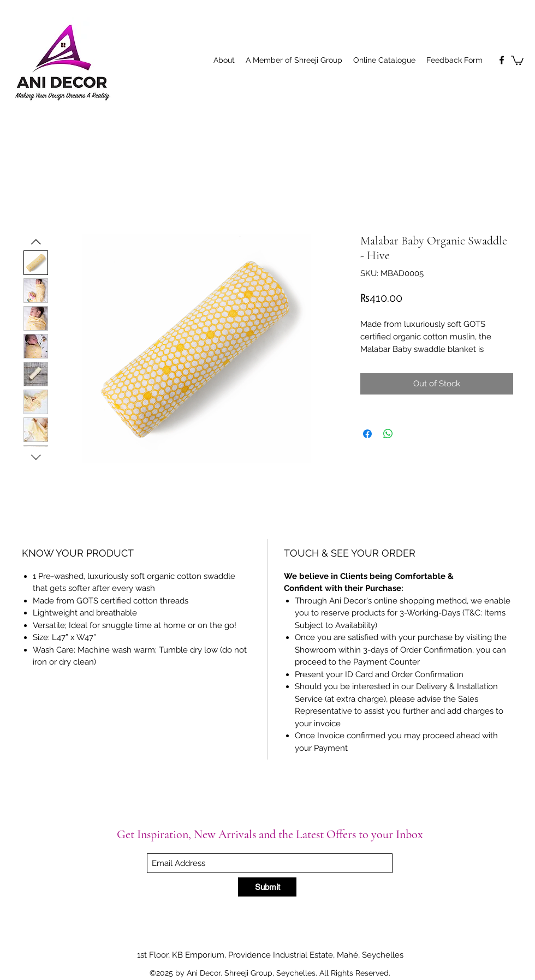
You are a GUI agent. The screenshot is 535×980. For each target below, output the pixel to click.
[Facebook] (502, 60)
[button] (517, 60)
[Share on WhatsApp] (388, 434)
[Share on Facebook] (367, 434)
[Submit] (267, 887)
